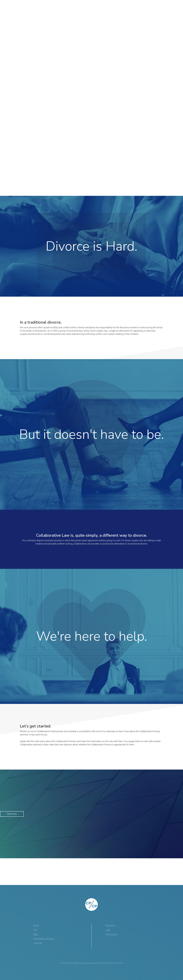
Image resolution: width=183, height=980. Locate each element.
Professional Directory (44, 939)
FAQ (35, 930)
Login (108, 930)
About (36, 926)
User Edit (38, 943)
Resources (110, 926)
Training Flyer (111, 935)
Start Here (12, 814)
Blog (36, 935)
